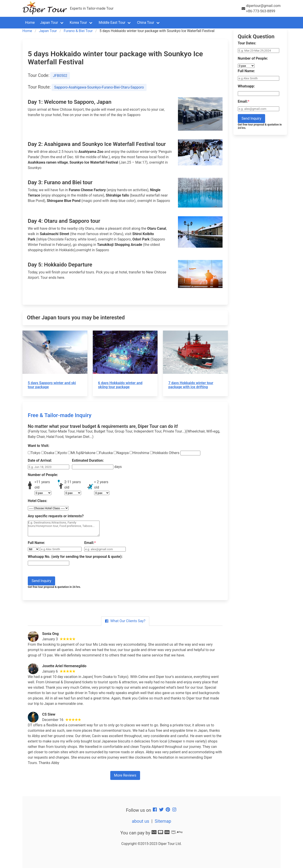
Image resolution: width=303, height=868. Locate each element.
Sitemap (163, 821)
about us (140, 821)
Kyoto (61, 453)
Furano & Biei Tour (78, 31)
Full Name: (36, 543)
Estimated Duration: (88, 460)
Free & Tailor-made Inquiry (60, 415)
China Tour (145, 23)
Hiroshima (139, 453)
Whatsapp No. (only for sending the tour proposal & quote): (75, 557)
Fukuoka (105, 453)
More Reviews (125, 775)
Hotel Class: (38, 501)
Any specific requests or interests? (56, 516)
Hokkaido (159, 453)
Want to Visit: (39, 446)
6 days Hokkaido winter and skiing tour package (120, 385)
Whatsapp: (246, 86)
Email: (90, 543)
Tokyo (34, 453)
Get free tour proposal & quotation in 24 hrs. (54, 587)
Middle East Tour (112, 23)
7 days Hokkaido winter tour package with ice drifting (191, 385)
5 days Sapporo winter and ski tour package (52, 385)
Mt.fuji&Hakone (82, 453)
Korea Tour (78, 23)
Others (184, 453)
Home (30, 23)
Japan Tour (49, 23)
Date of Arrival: (40, 460)
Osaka (48, 453)
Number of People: (43, 475)
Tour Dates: (247, 43)
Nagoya (121, 453)
